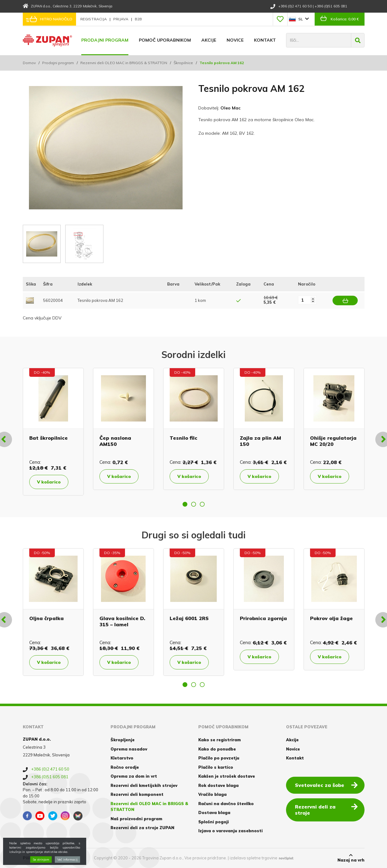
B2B (138, 19)
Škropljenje (123, 740)
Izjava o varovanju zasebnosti (230, 831)
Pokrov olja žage (331, 618)
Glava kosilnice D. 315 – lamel (122, 621)
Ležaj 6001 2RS (189, 618)
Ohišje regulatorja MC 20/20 (333, 441)
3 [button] (202, 504)
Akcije (209, 40)
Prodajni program (105, 40)
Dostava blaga (214, 812)
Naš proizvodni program (136, 819)
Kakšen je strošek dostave (227, 776)
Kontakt (265, 40)
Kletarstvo (122, 758)
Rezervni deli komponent (137, 794)
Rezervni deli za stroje (326, 810)
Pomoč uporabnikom (165, 40)
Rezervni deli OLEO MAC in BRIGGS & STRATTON (124, 63)
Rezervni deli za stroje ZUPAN (142, 828)
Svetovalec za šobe (326, 785)
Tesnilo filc (183, 438)
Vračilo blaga (212, 794)
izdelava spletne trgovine (254, 858)
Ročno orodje (125, 767)
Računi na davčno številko (226, 804)
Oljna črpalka (46, 618)
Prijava (121, 19)
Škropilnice (183, 63)
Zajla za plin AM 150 (260, 441)
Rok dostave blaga (218, 785)
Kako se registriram (220, 740)
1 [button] (185, 504)
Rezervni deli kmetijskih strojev (144, 785)
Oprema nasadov (129, 749)
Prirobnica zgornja (263, 618)
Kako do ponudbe (217, 749)
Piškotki (32, 858)
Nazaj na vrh (351, 858)
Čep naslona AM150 (115, 441)
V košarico (49, 482)
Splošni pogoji (214, 822)
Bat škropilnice (48, 438)
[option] (53, 432)
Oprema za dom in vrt (134, 776)
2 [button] (194, 504)
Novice (235, 40)
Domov (29, 63)
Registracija (94, 19)
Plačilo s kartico (216, 767)
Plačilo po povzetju (219, 758)
